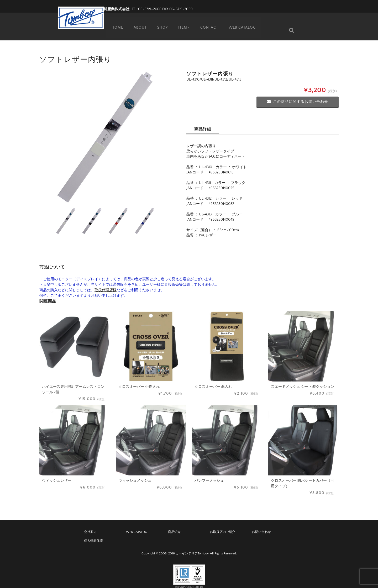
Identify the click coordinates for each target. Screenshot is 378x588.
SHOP (161, 22)
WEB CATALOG (243, 22)
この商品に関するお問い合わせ (298, 94)
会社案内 (90, 524)
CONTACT (210, 22)
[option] (105, 129)
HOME (115, 22)
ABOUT (138, 22)
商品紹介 (174, 524)
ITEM (183, 22)
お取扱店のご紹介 (223, 524)
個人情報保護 (93, 533)
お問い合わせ (261, 524)
